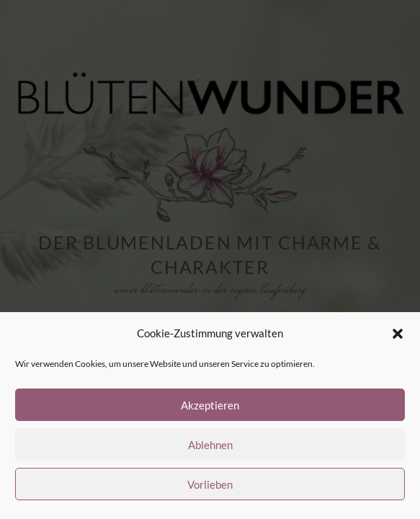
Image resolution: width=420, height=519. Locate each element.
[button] (398, 334)
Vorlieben (210, 484)
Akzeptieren (210, 405)
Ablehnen (210, 445)
